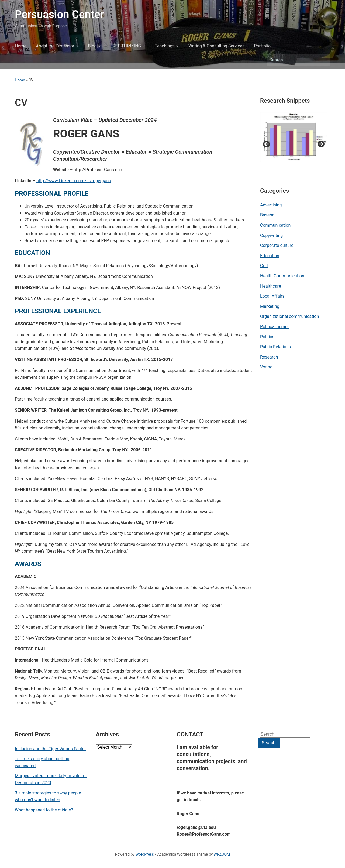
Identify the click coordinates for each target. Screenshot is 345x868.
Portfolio (262, 46)
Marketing (270, 306)
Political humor (275, 327)
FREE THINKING (126, 46)
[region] (294, 146)
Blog (92, 46)
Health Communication (282, 276)
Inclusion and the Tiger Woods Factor (50, 749)
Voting (266, 367)
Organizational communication (289, 316)
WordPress (145, 854)
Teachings (165, 46)
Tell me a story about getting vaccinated (42, 762)
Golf (264, 266)
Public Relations (275, 347)
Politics (267, 337)
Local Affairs (272, 296)
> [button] (321, 144)
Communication (275, 225)
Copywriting (271, 235)
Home (21, 46)
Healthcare (270, 286)
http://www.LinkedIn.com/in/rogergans (74, 181)
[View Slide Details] (294, 137)
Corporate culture (277, 245)
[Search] (294, 60)
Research (269, 357)
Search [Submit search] (323, 60)
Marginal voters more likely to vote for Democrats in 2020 (51, 779)
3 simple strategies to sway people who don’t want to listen (48, 796)
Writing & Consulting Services (217, 46)
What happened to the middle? (44, 810)
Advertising (271, 205)
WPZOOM (222, 854)
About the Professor (55, 46)
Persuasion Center (59, 14)
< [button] (267, 144)
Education (270, 256)
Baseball (268, 215)
